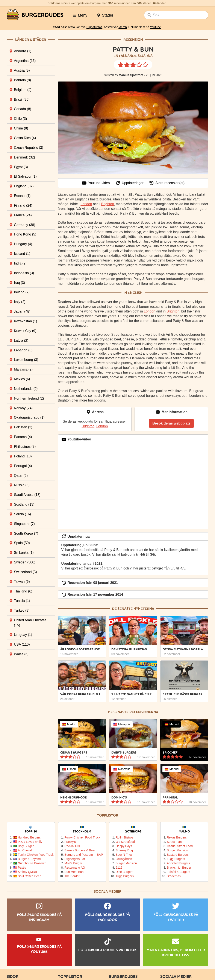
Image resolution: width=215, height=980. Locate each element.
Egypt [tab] (21, 167)
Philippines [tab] (25, 447)
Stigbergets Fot (75, 859)
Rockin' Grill (73, 846)
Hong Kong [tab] (25, 234)
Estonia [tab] (22, 196)
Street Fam (174, 842)
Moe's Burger (73, 863)
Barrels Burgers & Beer (80, 850)
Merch (123, 27)
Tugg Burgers (125, 876)
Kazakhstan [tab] (26, 321)
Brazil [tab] (22, 99)
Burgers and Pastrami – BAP (84, 855)
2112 (119, 868)
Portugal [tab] (23, 466)
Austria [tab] (22, 70)
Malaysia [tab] (23, 369)
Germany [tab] (25, 225)
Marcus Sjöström (131, 75)
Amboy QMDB (27, 872)
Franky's (70, 842)
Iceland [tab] (22, 254)
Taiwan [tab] (22, 582)
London (86, 204)
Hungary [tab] (23, 244)
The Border (72, 876)
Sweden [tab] (25, 562)
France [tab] (23, 215)
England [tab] (24, 186)
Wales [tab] (21, 654)
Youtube (155, 27)
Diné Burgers (124, 872)
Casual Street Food (180, 846)
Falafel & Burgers (179, 872)
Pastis (22, 868)
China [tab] (21, 128)
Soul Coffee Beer (29, 876)
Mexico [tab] (22, 379)
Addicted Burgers (178, 863)
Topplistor (108, 815)
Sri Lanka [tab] (24, 553)
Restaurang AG (75, 868)
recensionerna (144, 712)
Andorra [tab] (23, 51)
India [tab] (20, 263)
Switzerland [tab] (25, 572)
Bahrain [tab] (22, 80)
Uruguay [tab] (23, 635)
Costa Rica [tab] (25, 138)
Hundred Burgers (29, 837)
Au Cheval (25, 850)
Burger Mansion (126, 863)
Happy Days (124, 846)
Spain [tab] (22, 543)
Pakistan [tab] (23, 427)
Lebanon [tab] (23, 350)
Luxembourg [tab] (26, 360)
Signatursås (94, 27)
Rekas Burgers (177, 837)
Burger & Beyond (29, 859)
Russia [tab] (22, 485)
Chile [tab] (20, 119)
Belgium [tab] (23, 90)
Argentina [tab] (25, 61)
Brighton (107, 204)
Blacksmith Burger (179, 868)
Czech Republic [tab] (29, 148)
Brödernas (174, 876)
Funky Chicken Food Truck (35, 855)
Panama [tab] (23, 437)
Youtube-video (96, 183)
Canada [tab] (23, 109)
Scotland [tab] (24, 504)
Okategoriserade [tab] (29, 418)
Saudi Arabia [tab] (27, 495)
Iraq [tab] (20, 283)
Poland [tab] (23, 456)
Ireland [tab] (22, 292)
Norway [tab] (23, 408)
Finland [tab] (23, 205)
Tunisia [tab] (22, 601)
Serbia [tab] (22, 514)
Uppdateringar (129, 183)
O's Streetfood (125, 842)
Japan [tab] (22, 312)
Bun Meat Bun (74, 872)
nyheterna (144, 609)
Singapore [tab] (24, 524)
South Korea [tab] (26, 533)
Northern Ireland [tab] (29, 398)
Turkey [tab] (22, 610)
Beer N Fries (124, 855)
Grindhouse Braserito (32, 863)
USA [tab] (22, 644)
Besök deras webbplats (171, 423)
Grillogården (124, 859)
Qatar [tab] (21, 476)
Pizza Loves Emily (30, 842)
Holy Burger (26, 846)
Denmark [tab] (24, 157)
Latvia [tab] (21, 341)
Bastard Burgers (178, 855)
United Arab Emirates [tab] (30, 623)
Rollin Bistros (124, 837)
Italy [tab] (20, 302)
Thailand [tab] (23, 591)
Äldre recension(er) (167, 183)
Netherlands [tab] (26, 389)
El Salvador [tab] (25, 176)
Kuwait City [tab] (25, 331)
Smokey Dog (124, 850)
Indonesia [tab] (24, 273)
